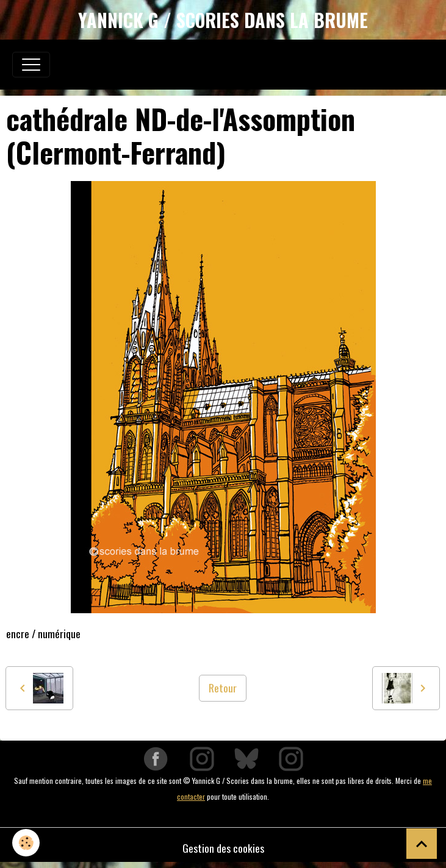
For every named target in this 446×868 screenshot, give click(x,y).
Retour (223, 688)
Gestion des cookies (223, 848)
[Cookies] (26, 843)
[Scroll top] (422, 844)
